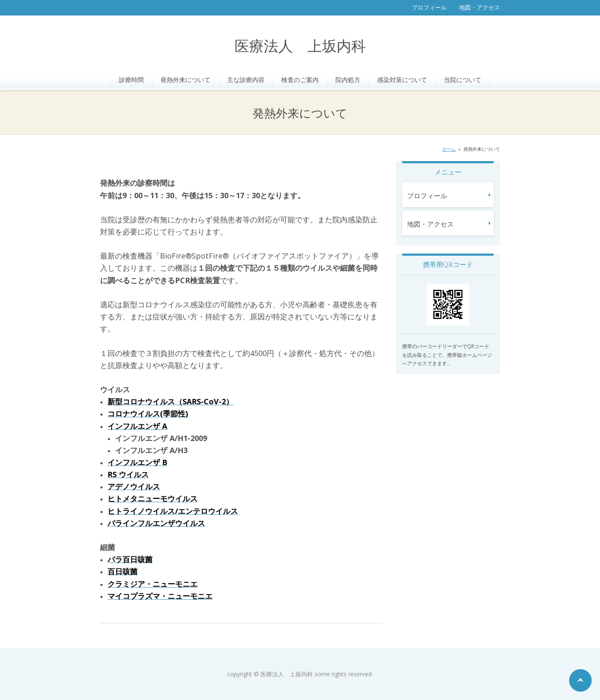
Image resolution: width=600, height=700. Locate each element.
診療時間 (131, 80)
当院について (462, 80)
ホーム (449, 149)
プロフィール (429, 7)
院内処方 (348, 80)
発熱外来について (185, 80)
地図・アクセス (480, 7)
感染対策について (402, 80)
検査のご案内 (300, 80)
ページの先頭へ (580, 680)
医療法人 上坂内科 (300, 47)
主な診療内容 (246, 80)
